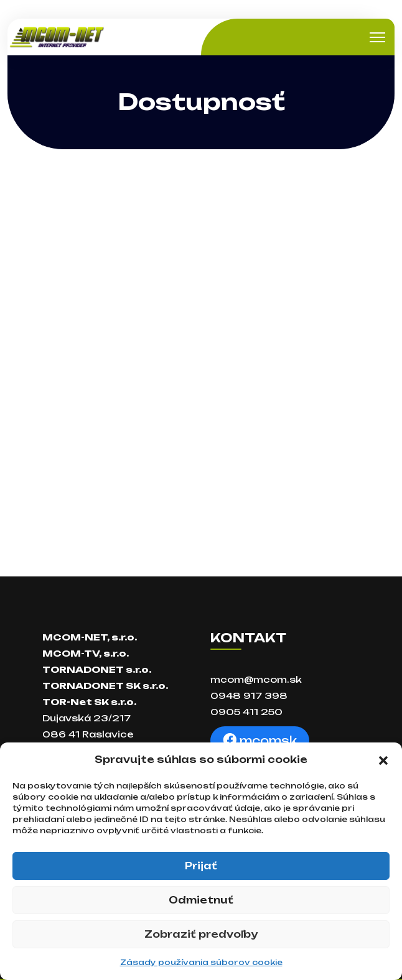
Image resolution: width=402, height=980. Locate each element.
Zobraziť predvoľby (201, 934)
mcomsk (260, 740)
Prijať (201, 866)
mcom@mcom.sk (256, 679)
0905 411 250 (246, 712)
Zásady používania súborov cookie (201, 962)
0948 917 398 (249, 696)
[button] (383, 760)
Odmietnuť (201, 900)
